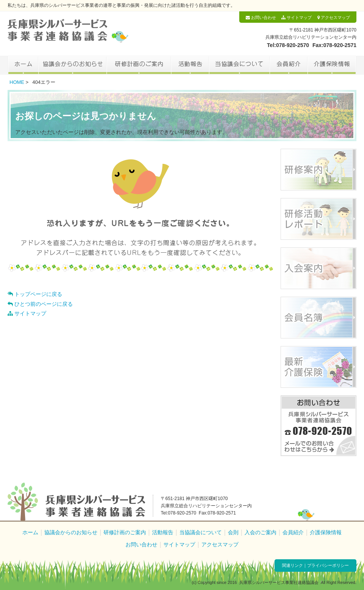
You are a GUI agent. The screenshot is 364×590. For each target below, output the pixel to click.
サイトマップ (297, 17)
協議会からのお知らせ (72, 65)
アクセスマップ (334, 17)
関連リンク (293, 565)
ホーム (23, 65)
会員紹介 (289, 65)
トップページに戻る (35, 294)
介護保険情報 (332, 65)
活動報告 (190, 65)
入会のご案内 (260, 532)
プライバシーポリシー (328, 565)
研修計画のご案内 (139, 65)
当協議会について (239, 65)
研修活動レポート (318, 219)
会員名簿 (318, 318)
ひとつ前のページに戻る (40, 304)
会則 (233, 532)
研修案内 (318, 170)
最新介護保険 (318, 367)
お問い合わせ (261, 17)
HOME (17, 82)
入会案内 (318, 268)
